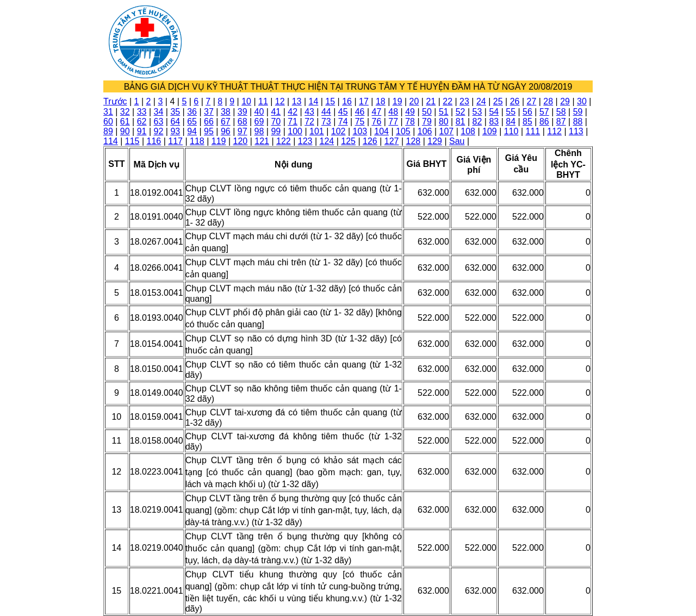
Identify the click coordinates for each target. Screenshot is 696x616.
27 (531, 101)
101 (317, 131)
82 (477, 122)
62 (142, 122)
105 (403, 131)
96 (226, 131)
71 (293, 122)
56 (527, 112)
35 (175, 112)
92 (159, 131)
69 (259, 122)
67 (226, 122)
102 (338, 131)
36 (192, 112)
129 (435, 141)
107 (447, 131)
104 (381, 131)
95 (209, 131)
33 (142, 112)
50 (427, 112)
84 (511, 122)
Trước (115, 101)
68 (243, 122)
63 (159, 122)
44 (326, 112)
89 (108, 131)
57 (544, 112)
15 (330, 101)
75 (360, 122)
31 (108, 112)
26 (515, 101)
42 (293, 112)
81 (461, 122)
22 (448, 101)
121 (262, 141)
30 (582, 101)
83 (494, 122)
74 (343, 122)
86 (544, 122)
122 (284, 141)
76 (377, 122)
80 (444, 122)
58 (561, 112)
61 (125, 122)
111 (533, 131)
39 (243, 112)
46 (360, 112)
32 (125, 112)
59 (578, 112)
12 (280, 101)
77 (393, 122)
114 (111, 141)
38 (226, 112)
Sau (457, 141)
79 (427, 122)
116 (154, 141)
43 (309, 112)
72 (309, 122)
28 (548, 101)
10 (246, 101)
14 (314, 101)
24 (481, 101)
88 (578, 122)
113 (576, 131)
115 (132, 141)
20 (414, 101)
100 (295, 131)
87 (561, 122)
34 (159, 112)
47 (377, 112)
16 (347, 101)
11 (263, 101)
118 (197, 141)
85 (527, 122)
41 (276, 112)
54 (494, 112)
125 (348, 141)
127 (392, 141)
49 (410, 112)
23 (464, 101)
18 (381, 101)
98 (259, 131)
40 (259, 112)
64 (175, 122)
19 (397, 101)
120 (241, 141)
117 (175, 141)
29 (565, 101)
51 (444, 112)
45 (343, 112)
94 (192, 131)
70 (276, 122)
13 (297, 101)
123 (305, 141)
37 (209, 112)
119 (219, 141)
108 (468, 131)
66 (209, 122)
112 (554, 131)
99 (276, 131)
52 (461, 112)
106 (425, 131)
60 (108, 122)
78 (410, 122)
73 (326, 122)
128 (414, 141)
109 (490, 131)
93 (175, 131)
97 (243, 131)
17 (364, 101)
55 (511, 112)
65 (192, 122)
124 (327, 141)
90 (125, 131)
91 (142, 131)
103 (360, 131)
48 (393, 112)
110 (511, 131)
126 (370, 141)
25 (498, 101)
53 (477, 112)
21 (431, 101)
